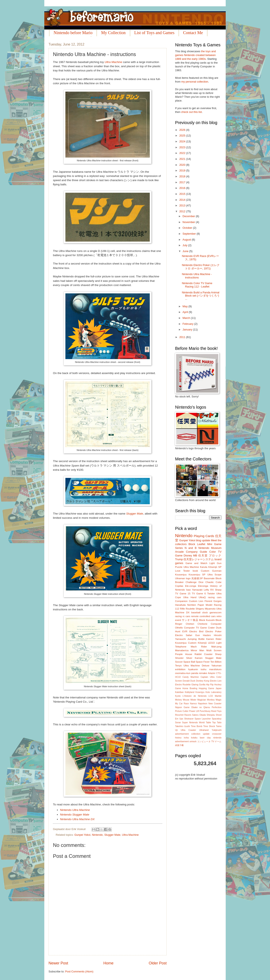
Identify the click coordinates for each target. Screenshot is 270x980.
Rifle (182, 609)
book (195, 571)
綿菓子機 (179, 745)
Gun (198, 635)
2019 (183, 170)
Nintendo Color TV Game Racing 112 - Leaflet (197, 285)
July (185, 245)
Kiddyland (190, 692)
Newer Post (58, 963)
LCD (211, 696)
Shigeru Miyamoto (206, 609)
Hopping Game (206, 688)
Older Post (158, 963)
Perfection (217, 707)
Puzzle (179, 567)
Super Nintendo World (193, 723)
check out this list (192, 112)
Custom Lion (196, 601)
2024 (183, 141)
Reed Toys (216, 711)
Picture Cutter (182, 711)
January (188, 330)
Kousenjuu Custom (186, 643)
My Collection (113, 33)
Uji (176, 730)
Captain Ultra (208, 677)
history (178, 738)
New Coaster (215, 704)
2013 (183, 205)
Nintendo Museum (210, 548)
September (190, 234)
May (185, 306)
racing (178, 616)
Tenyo (178, 666)
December (189, 216)
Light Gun (215, 563)
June (186, 251)
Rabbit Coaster (203, 654)
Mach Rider (199, 647)
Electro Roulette (183, 685)
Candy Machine (191, 677)
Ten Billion (216, 662)
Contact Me (193, 33)
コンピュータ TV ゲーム (209, 741)
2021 (183, 159)
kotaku (194, 738)
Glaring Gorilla (198, 685)
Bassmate (209, 578)
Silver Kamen (194, 658)
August (187, 240)
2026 (183, 130)
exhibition (180, 669)
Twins (219, 726)
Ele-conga (190, 586)
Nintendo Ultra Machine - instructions (197, 276)
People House (184, 654)
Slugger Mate (135, 514)
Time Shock (209, 726)
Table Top (211, 723)
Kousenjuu (181, 575)
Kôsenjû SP (215, 567)
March (187, 318)
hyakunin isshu (197, 669)
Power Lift (194, 711)
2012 (183, 211)
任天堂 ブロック (210, 556)
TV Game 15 (183, 594)
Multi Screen (214, 650)
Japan (219, 688)
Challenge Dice (195, 582)
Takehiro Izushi (182, 726)
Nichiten (192, 605)
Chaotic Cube (213, 582)
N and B (191, 548)
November (189, 222)
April (186, 312)
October (188, 228)
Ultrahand (204, 730)
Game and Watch (196, 563)
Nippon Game (182, 707)
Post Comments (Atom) (79, 971)
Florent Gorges (213, 601)
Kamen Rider (214, 639)
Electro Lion (216, 681)
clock (205, 612)
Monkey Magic (214, 700)
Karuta (204, 567)
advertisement (182, 734)
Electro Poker (213, 631)
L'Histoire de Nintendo (195, 696)
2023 (183, 147)
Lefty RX (209, 590)
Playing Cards (204, 536)
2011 (183, 337)
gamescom (215, 612)
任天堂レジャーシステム (199, 559)
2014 (183, 200)
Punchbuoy (205, 711)
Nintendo (75, 810)
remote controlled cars (203, 616)
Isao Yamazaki (194, 590)
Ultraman (180, 578)
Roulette (190, 609)
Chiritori (190, 624)
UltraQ (202, 597)
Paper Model (205, 605)
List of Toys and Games (154, 33)
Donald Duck (189, 681)
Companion (181, 601)
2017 (183, 182)
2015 (183, 194)
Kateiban (179, 692)
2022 (183, 153)
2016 (183, 188)
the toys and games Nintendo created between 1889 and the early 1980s (195, 55)
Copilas (179, 586)
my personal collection (195, 82)
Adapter (212, 673)
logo (188, 578)
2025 (183, 136)
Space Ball (189, 662)
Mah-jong (216, 647)
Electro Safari (184, 635)
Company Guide (196, 552)
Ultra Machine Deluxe (196, 666)
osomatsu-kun (183, 673)
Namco (193, 704)
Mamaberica (182, 650)
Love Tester (182, 571)
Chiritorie (202, 624)
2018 (183, 176)
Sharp (218, 590)
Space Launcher (203, 719)
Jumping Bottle (196, 639)
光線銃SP (197, 578)
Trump (179, 559)
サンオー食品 (190, 620)
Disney (188, 556)
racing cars (215, 597)
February (188, 324)
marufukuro (215, 669)
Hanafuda (180, 605)
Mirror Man (197, 650)
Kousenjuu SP (197, 575)
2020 (183, 165)
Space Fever (203, 662)
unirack (193, 741)
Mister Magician (198, 700)
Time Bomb (197, 726)
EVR (185, 631)
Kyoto (178, 696)
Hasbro (207, 635)
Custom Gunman (211, 571)
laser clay (205, 738)
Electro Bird (196, 631)
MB (195, 556)
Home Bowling (190, 688)
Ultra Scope (214, 575)
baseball (196, 612)
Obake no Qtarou (201, 707)
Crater (211, 628)
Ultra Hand (190, 597)
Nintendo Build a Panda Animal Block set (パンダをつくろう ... (201, 296)
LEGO (211, 643)
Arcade (179, 552)
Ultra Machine (113, 62)
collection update (200, 734)
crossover (217, 734)
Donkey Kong (202, 681)
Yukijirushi (217, 730)
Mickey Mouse (182, 700)
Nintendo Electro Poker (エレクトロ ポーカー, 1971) (201, 267)
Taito (219, 723)
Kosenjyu (200, 692)
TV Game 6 (199, 594)
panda (195, 673)
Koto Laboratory (213, 692)
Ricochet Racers (183, 715)
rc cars (186, 616)
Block (192, 544)
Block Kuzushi (207, 620)
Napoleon (202, 704)
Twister (211, 594)
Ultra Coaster (188, 730)
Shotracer (189, 719)
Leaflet (201, 544)
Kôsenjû (202, 643)
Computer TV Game (195, 628)
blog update (203, 540)
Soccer (179, 662)
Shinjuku (211, 715)
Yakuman (216, 666)
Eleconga (203, 586)
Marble (218, 696)
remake (203, 673)
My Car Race (182, 704)
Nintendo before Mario (73, 33)
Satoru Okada (199, 715)
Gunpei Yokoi (82, 835)
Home (108, 963)
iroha (186, 738)
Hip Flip (210, 685)
